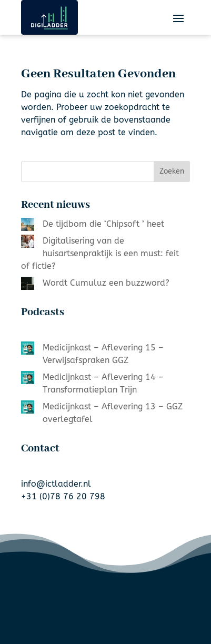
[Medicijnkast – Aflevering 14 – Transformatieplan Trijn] (28, 379)
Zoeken (172, 171)
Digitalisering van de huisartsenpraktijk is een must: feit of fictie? (100, 253)
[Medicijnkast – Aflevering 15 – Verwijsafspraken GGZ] (28, 350)
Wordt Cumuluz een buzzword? (106, 283)
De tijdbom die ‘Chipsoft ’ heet (103, 224)
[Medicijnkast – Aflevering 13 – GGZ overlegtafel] (28, 409)
